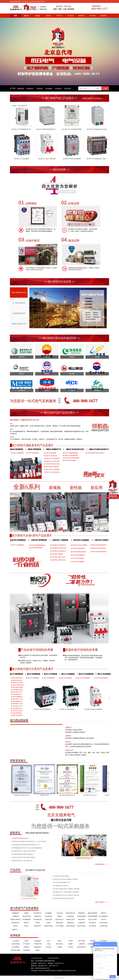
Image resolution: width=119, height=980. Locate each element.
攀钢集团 (47, 374)
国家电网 (22, 357)
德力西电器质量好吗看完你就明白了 (23, 854)
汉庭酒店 (47, 390)
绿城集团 (72, 357)
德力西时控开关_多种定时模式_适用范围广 (66, 892)
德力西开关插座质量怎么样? (62, 883)
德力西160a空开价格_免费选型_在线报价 (65, 879)
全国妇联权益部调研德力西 (20, 838)
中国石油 (47, 357)
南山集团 (72, 374)
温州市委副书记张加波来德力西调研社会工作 (26, 845)
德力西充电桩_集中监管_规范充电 (63, 898)
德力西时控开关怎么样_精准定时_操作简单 (66, 895)
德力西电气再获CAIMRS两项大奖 (22, 861)
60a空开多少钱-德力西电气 (61, 876)
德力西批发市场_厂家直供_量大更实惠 (24, 851)
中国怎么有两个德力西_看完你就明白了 (24, 857)
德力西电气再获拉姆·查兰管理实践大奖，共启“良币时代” (29, 842)
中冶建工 (72, 390)
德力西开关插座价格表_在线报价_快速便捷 (66, 889)
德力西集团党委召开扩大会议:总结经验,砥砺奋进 (27, 848)
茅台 (97, 374)
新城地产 (22, 374)
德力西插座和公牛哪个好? (61, 886)
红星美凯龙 (22, 390)
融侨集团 (97, 390)
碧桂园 (97, 357)
